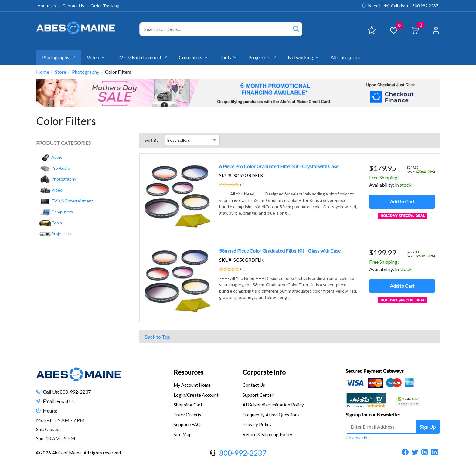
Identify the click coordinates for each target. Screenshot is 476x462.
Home (43, 72)
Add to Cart (402, 201)
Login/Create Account (196, 395)
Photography (58, 57)
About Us (47, 6)
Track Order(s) (188, 415)
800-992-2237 (75, 392)
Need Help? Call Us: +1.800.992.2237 (403, 6)
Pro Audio (55, 168)
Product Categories (63, 143)
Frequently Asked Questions (271, 415)
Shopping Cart (188, 405)
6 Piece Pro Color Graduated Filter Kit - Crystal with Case (279, 166)
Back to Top (157, 337)
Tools (228, 57)
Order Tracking (105, 6)
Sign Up (428, 427)
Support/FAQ (187, 424)
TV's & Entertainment (142, 57)
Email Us (66, 401)
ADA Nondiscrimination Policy (273, 405)
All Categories (345, 57)
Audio (51, 157)
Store (61, 72)
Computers (193, 57)
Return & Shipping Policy (267, 434)
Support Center (258, 395)
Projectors (262, 57)
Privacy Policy (257, 424)
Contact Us (73, 6)
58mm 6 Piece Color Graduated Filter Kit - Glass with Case (280, 251)
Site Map (183, 434)
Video (96, 57)
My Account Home (192, 385)
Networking (303, 57)
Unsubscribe (358, 438)
